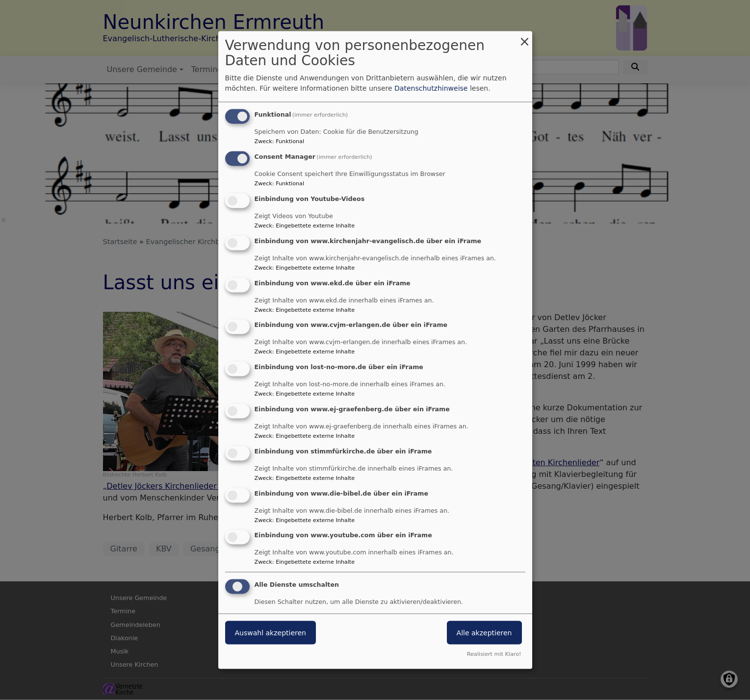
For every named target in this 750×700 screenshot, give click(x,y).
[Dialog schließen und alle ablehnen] (525, 37)
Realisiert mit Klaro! (494, 654)
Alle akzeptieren (484, 633)
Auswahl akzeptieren (271, 633)
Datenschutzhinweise (431, 88)
